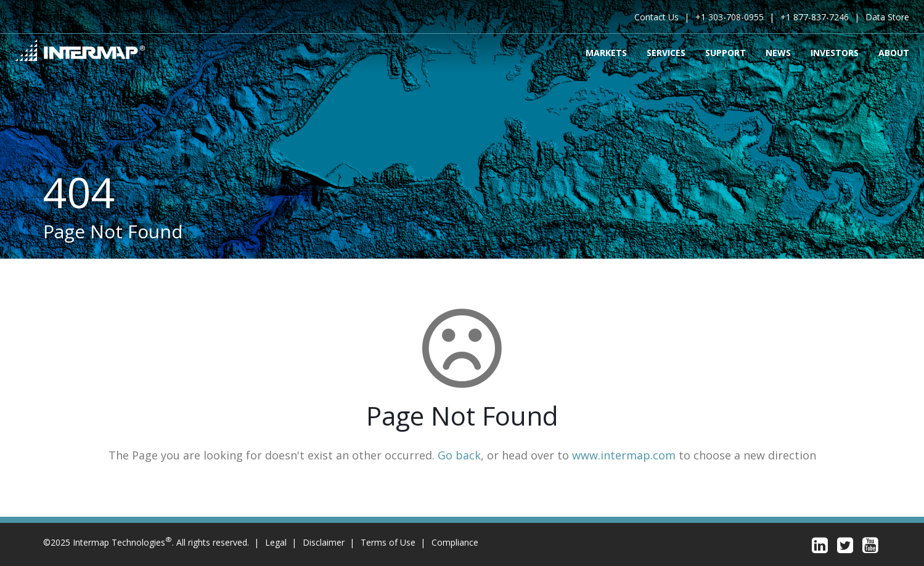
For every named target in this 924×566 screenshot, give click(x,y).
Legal (276, 542)
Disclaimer (324, 542)
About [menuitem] (894, 52)
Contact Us (656, 17)
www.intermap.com (624, 455)
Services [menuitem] (666, 52)
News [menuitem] (778, 52)
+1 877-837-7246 (815, 17)
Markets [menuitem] (606, 52)
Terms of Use (388, 542)
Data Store (887, 17)
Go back (459, 455)
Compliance (455, 542)
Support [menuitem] (726, 52)
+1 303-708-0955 (730, 17)
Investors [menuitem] (835, 52)
